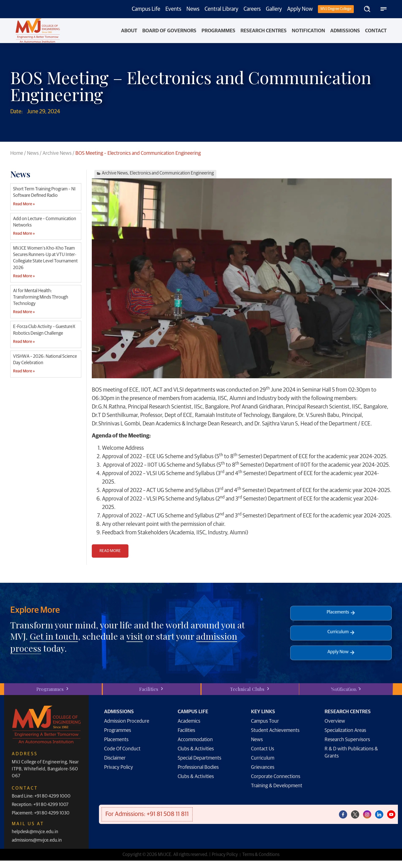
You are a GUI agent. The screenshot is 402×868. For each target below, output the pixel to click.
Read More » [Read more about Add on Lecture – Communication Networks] (24, 233)
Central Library (222, 9)
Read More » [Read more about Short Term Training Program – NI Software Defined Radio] (24, 204)
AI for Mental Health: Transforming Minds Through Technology (41, 297)
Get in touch (54, 636)
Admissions (345, 31)
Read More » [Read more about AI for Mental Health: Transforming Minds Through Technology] (24, 312)
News (193, 9)
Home (17, 153)
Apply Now (300, 9)
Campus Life (146, 9)
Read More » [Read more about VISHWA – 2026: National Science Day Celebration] (24, 371)
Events (173, 9)
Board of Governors (169, 31)
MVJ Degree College (336, 9)
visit (135, 636)
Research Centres (264, 31)
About (129, 31)
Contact (376, 31)
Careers (252, 9)
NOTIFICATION (308, 31)
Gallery (274, 9)
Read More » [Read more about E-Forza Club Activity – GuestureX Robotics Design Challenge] (24, 342)
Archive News (57, 153)
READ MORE (110, 551)
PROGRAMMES (218, 31)
